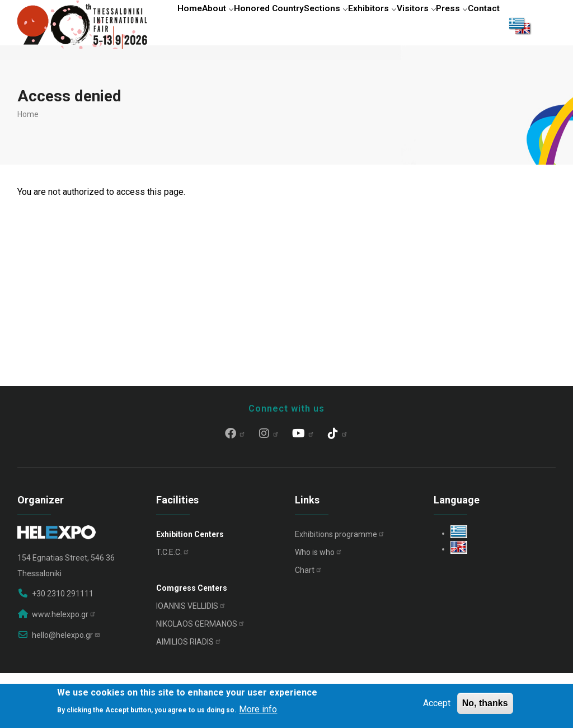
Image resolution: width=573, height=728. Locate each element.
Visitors (435, 25)
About (210, 25)
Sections (330, 25)
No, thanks (485, 703)
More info (258, 709)
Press (478, 25)
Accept (437, 703)
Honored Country (267, 25)
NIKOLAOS (201, 678)
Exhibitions (340, 589)
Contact (176, 75)
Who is (319, 606)
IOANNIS (191, 660)
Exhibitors (383, 25)
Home (173, 25)
